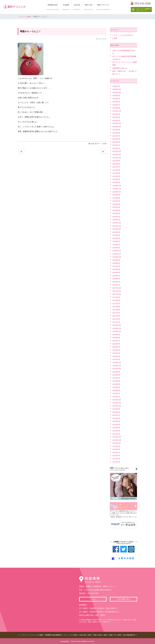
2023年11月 (117, 111)
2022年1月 (117, 148)
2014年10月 (117, 406)
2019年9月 (117, 232)
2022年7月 (117, 136)
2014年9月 (117, 409)
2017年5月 (117, 310)
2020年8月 (117, 198)
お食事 (30, 17)
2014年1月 (117, 434)
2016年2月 (117, 356)
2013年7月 (117, 452)
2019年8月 (117, 235)
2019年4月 (117, 241)
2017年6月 (117, 307)
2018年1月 (117, 285)
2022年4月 (117, 142)
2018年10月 (117, 257)
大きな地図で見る (124, 599)
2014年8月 (117, 412)
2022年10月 (117, 127)
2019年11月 (117, 226)
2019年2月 (117, 245)
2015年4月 (117, 387)
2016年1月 (117, 359)
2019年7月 (117, 238)
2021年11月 (117, 154)
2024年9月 (117, 108)
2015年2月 (117, 393)
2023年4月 (117, 117)
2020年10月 (117, 192)
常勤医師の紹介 (53, 5)
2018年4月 (117, 276)
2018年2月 (117, 282)
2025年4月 (117, 95)
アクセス (93, 599)
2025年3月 (117, 99)
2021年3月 (117, 179)
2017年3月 (117, 316)
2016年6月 (117, 344)
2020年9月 (117, 195)
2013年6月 (117, 456)
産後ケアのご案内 (115, 635)
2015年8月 (117, 375)
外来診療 (66, 5)
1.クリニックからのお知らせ (123, 35)
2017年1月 (117, 322)
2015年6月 (117, 381)
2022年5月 (117, 139)
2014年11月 (117, 403)
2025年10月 (117, 92)
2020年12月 (117, 186)
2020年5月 (117, 207)
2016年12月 (117, 325)
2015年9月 (117, 372)
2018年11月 (117, 254)
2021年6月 (117, 170)
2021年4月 (117, 176)
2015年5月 (117, 384)
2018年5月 (117, 272)
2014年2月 (117, 431)
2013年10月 (117, 443)
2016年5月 (117, 347)
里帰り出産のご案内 (100, 635)
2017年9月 (117, 297)
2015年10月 (117, 369)
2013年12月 (117, 437)
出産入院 (77, 5)
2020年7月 (117, 201)
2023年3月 (117, 120)
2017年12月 (117, 288)
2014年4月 (117, 424)
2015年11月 (117, 366)
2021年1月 (117, 182)
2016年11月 (117, 328)
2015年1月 (117, 397)
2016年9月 (117, 335)
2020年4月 (117, 210)
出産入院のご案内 (85, 635)
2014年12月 (117, 400)
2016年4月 (117, 350)
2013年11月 (117, 440)
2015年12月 (117, 362)
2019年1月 (117, 248)
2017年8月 (117, 300)
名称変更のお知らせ (120, 68)
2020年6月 (117, 204)
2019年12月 (117, 223)
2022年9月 (117, 130)
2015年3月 (117, 390)
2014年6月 (117, 418)
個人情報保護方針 (129, 635)
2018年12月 (117, 251)
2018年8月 (117, 263)
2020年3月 (117, 213)
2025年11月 (117, 89)
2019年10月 (117, 229)
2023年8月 (117, 114)
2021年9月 (117, 161)
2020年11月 (117, 189)
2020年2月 (117, 217)
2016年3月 (117, 353)
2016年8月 (117, 338)
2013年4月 (117, 462)
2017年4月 (117, 313)
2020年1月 (117, 220)
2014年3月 (117, 428)
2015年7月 (117, 378)
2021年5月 (117, 173)
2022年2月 (117, 145)
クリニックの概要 (37, 635)
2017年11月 (117, 291)
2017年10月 (117, 294)
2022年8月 (117, 133)
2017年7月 (117, 304)
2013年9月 (117, 446)
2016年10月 (117, 331)
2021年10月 (117, 158)
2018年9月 (117, 260)
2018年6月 (117, 269)
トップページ (24, 635)
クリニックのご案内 (70, 635)
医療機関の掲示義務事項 (53, 635)
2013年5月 (117, 459)
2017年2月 (117, 319)
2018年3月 (117, 279)
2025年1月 (117, 105)
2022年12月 (117, 123)
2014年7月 (117, 415)
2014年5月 (117, 421)
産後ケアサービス (103, 5)
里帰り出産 (88, 5)
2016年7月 (117, 341)
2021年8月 (117, 164)
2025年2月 (117, 102)
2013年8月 (117, 449)
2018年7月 (117, 266)
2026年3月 (117, 86)
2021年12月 (117, 151)
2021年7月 (117, 167)
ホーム (22, 17)
